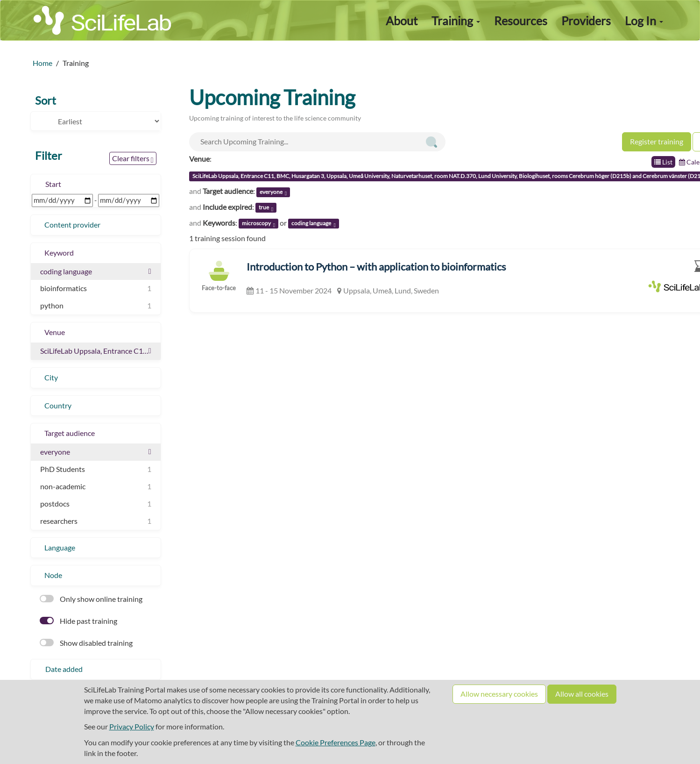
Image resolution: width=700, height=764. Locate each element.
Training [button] (456, 21)
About (402, 21)
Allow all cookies (582, 694)
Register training (657, 141)
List (663, 162)
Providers (586, 21)
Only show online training (91, 599)
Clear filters (133, 159)
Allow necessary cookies (499, 694)
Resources (521, 21)
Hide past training (78, 621)
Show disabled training (86, 643)
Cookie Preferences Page (336, 742)
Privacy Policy (132, 726)
